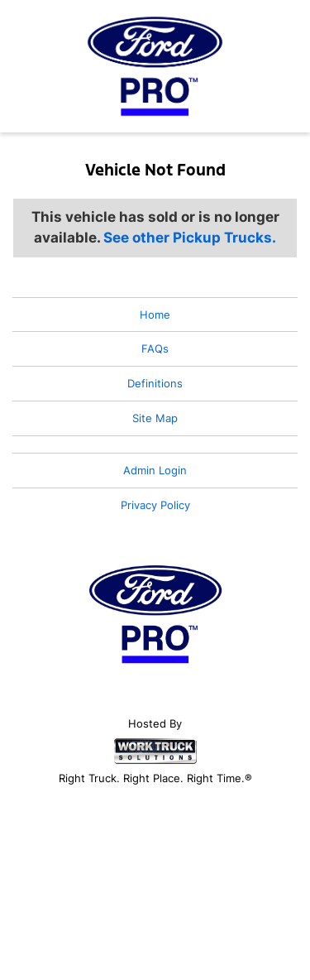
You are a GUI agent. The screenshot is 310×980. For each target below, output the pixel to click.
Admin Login (155, 470)
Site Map (155, 418)
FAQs (155, 348)
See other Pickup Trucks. (190, 238)
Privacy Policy (155, 505)
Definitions (155, 383)
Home (155, 315)
